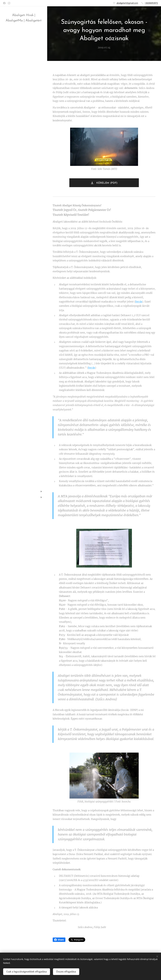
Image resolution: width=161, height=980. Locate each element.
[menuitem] (24, 482)
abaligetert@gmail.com (127, 3)
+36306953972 (151, 3)
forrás (139, 302)
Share (59, 940)
